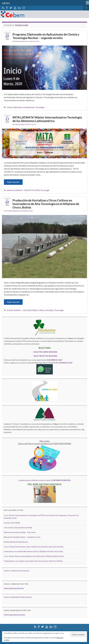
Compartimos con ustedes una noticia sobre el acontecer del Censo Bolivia (33, 561)
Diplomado (18, 107)
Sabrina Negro (20, 124)
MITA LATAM (34, 190)
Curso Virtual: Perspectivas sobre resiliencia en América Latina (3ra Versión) (34, 547)
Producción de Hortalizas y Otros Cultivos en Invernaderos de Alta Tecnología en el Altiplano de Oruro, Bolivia (46, 204)
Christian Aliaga (12, 211)
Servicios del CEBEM (12, 523)
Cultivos (42, 310)
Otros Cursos (35, 41)
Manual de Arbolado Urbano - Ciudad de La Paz (22, 537)
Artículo (10, 310)
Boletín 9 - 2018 (22, 190)
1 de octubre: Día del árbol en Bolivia (18, 528)
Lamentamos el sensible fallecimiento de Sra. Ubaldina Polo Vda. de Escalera (33, 551)
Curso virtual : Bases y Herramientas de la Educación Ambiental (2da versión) (34, 556)
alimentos (11, 190)
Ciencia (10, 107)
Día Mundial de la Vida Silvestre (16, 542)
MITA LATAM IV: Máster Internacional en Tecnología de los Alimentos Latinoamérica (47, 119)
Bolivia (35, 310)
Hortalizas (50, 310)
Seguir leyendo (13, 182)
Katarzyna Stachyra (22, 41)
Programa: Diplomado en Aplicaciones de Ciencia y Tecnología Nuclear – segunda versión (46, 36)
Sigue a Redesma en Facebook (18, 597)
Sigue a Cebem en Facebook (17, 571)
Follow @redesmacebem (14, 615)
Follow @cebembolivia (14, 588)
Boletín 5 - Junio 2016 (23, 310)
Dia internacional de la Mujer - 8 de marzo (20, 532)
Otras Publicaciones (26, 211)
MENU (6, 3)
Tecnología (40, 107)
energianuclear (29, 107)
